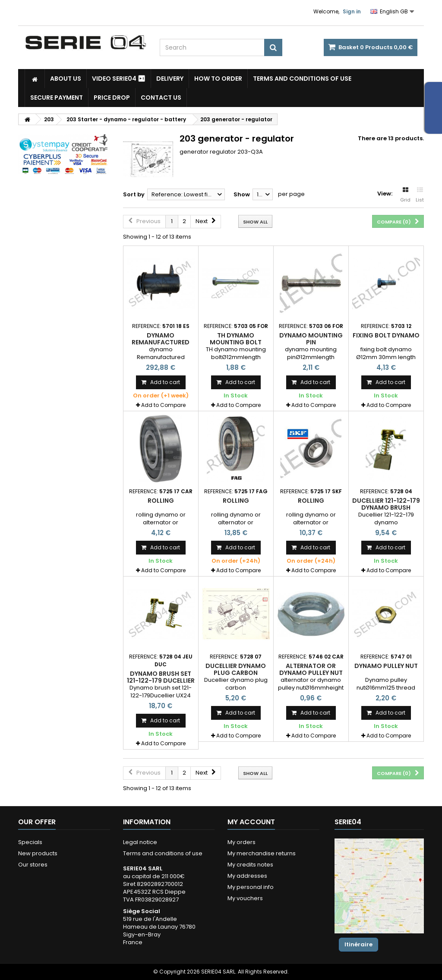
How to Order (218, 79)
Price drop (112, 98)
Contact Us (161, 98)
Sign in (352, 11)
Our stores (33, 865)
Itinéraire (358, 944)
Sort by (134, 194)
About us (66, 79)
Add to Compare (163, 405)
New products (38, 853)
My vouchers (245, 898)
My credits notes (250, 865)
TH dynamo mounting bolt (236, 339)
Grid (405, 195)
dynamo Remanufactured (161, 339)
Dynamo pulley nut (386, 666)
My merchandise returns (262, 853)
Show (242, 194)
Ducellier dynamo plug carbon (236, 669)
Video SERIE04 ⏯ (119, 79)
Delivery (170, 79)
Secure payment (57, 98)
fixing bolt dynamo (386, 335)
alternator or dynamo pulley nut (311, 669)
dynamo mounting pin (311, 339)
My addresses (247, 876)
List (420, 195)
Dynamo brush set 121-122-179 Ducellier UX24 (161, 681)
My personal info (251, 887)
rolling (161, 501)
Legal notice (140, 842)
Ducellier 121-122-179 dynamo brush (386, 504)
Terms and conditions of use (302, 79)
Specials (30, 842)
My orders (242, 842)
